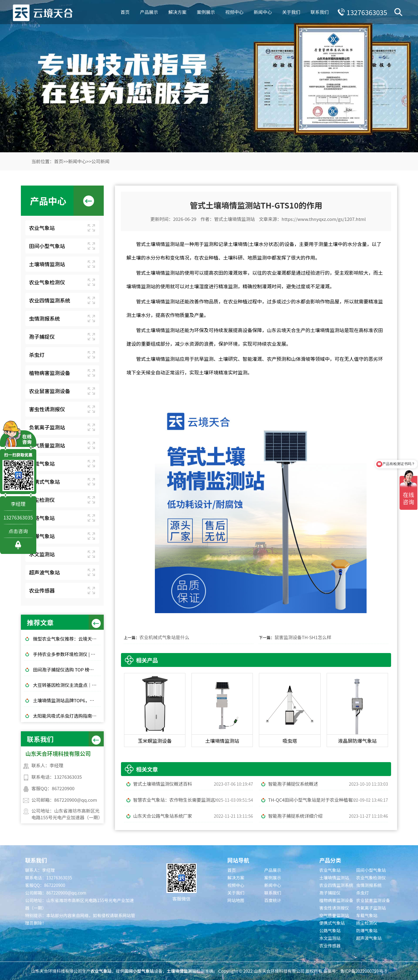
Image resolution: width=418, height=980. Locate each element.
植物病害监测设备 (50, 373)
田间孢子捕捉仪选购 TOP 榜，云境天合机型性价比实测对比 (67, 670)
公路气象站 (42, 518)
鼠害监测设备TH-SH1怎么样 (303, 637)
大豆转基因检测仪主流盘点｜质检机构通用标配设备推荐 (67, 685)
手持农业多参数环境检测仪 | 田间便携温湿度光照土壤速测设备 (67, 654)
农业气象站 (42, 228)
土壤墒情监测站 (47, 264)
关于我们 (291, 12)
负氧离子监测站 (47, 427)
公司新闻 (100, 161)
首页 (125, 12)
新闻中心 (263, 12)
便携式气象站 (44, 482)
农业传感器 (42, 590)
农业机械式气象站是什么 (164, 637)
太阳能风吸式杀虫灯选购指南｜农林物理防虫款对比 (67, 716)
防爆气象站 (42, 536)
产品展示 (149, 12)
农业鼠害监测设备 (50, 391)
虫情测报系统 (44, 318)
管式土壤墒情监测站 (235, 219)
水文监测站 (42, 554)
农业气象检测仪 (47, 282)
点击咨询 (18, 531)
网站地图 (236, 900)
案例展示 (206, 12)
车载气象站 (42, 463)
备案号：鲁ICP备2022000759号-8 (355, 971)
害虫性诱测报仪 (47, 409)
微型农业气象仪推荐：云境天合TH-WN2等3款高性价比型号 (67, 639)
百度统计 (273, 900)
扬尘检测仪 (42, 500)
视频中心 (234, 12)
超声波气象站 (44, 572)
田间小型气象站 (47, 246)
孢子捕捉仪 (42, 336)
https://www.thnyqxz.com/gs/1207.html (324, 219)
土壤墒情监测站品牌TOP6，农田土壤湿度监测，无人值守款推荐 (67, 700)
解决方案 (178, 12)
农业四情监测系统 (50, 300)
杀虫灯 (37, 355)
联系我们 (320, 12)
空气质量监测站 (47, 445)
